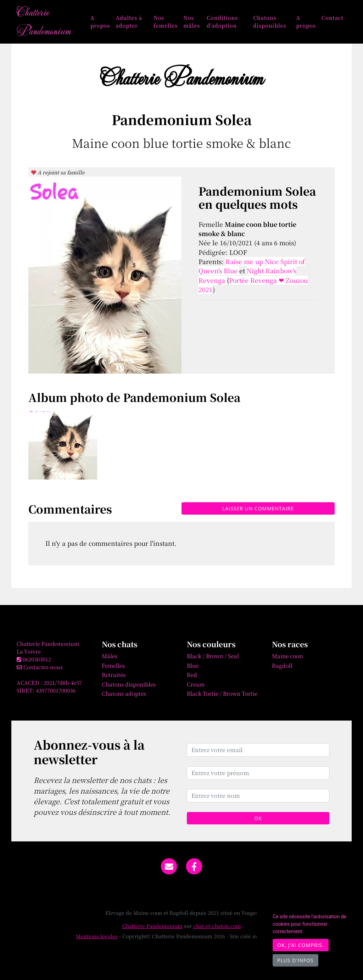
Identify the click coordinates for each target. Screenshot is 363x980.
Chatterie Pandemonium (44, 21)
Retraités (114, 674)
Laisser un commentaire (258, 508)
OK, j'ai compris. (301, 945)
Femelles (113, 665)
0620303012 (37, 659)
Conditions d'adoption (222, 21)
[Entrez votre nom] (258, 796)
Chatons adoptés (124, 693)
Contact (333, 18)
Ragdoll (282, 665)
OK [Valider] (258, 818)
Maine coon (287, 656)
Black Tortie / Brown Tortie (222, 693)
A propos (100, 21)
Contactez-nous (40, 667)
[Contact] (169, 866)
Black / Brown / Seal (213, 656)
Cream (196, 684)
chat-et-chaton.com (217, 926)
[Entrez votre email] (258, 750)
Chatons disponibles (270, 21)
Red (192, 674)
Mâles (110, 656)
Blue (193, 665)
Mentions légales (97, 936)
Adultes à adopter (129, 21)
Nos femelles (166, 21)
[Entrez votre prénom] (258, 773)
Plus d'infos (295, 960)
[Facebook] (194, 866)
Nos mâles (192, 21)
